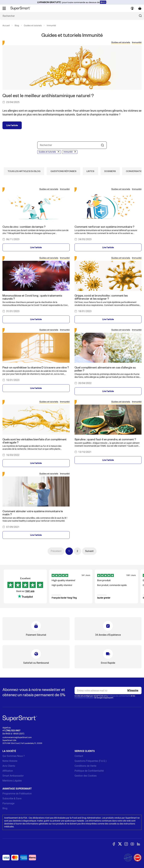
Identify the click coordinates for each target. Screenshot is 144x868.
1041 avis (30, 591)
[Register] (133, 690)
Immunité (51, 25)
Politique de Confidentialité (89, 771)
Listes (90, 171)
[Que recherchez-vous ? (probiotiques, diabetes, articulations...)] (72, 16)
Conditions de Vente (85, 766)
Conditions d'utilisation (84, 698)
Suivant (89, 551)
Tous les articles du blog (24, 171)
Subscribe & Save (12, 798)
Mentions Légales (12, 781)
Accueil (6, 25)
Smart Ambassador (13, 776)
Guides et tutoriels (33, 25)
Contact (79, 756)
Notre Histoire (10, 761)
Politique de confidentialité (119, 696)
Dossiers (110, 171)
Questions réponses (63, 171)
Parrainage (8, 803)
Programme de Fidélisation (17, 794)
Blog (17, 25)
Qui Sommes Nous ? (14, 756)
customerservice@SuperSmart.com (17, 737)
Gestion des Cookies (86, 776)
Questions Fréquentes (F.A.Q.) (91, 761)
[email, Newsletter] (108, 690)
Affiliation (8, 771)
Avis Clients (9, 766)
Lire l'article (12, 125)
